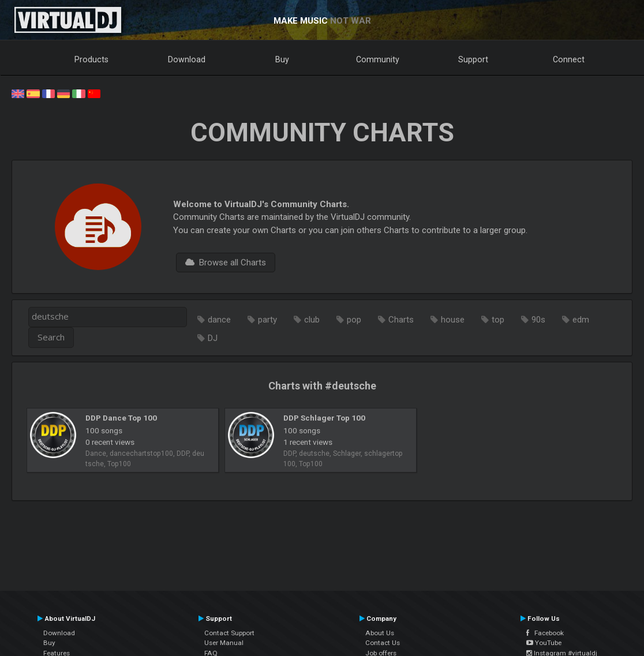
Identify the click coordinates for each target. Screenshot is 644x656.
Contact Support (229, 633)
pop (354, 320)
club (312, 320)
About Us (380, 633)
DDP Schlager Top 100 (324, 418)
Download (187, 59)
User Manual (224, 643)
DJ (213, 338)
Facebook (545, 633)
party (267, 320)
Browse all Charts (226, 263)
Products (91, 59)
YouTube (544, 643)
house (453, 320)
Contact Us (383, 643)
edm (581, 320)
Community (378, 59)
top (498, 320)
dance (219, 320)
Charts (401, 320)
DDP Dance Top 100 (121, 418)
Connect (569, 59)
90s (538, 320)
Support (473, 59)
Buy (282, 59)
